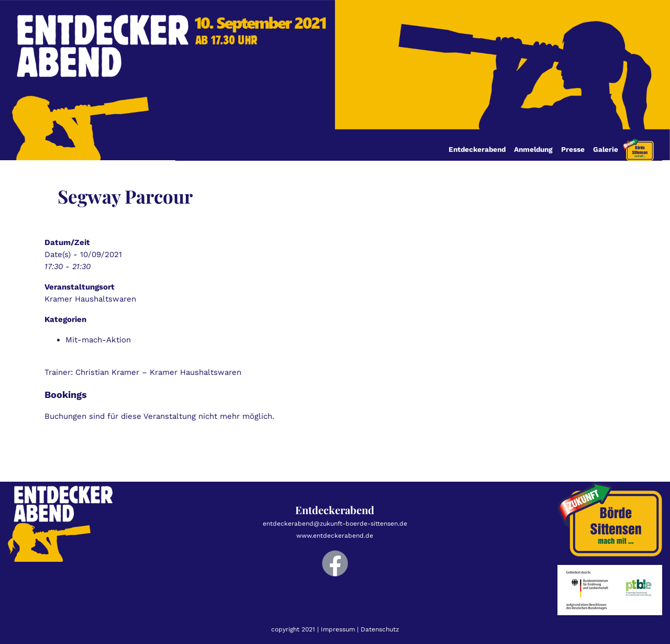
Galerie (606, 149)
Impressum (338, 629)
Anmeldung (533, 149)
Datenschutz (380, 629)
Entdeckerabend (477, 149)
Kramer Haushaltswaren (90, 299)
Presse (573, 149)
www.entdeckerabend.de (335, 536)
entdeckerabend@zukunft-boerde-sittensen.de (335, 524)
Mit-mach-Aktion (98, 340)
